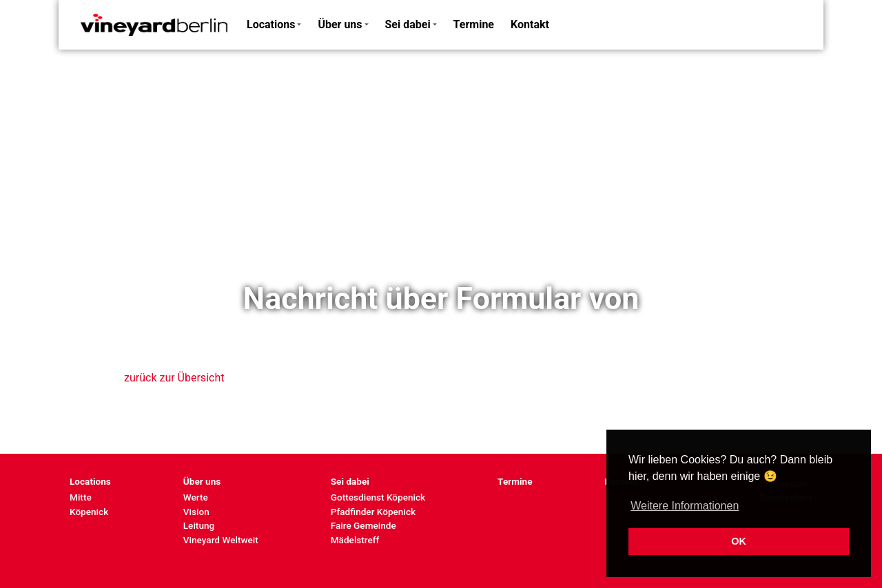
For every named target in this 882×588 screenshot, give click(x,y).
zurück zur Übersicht (174, 378)
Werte (196, 497)
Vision (196, 512)
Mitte (81, 497)
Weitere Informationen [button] (685, 506)
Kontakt (530, 24)
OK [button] (739, 541)
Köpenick (89, 512)
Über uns (340, 24)
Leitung (199, 525)
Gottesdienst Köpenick (378, 497)
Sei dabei (408, 24)
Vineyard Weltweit (221, 540)
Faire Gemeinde (363, 525)
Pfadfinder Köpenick (373, 512)
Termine (474, 24)
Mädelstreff (355, 540)
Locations (271, 24)
